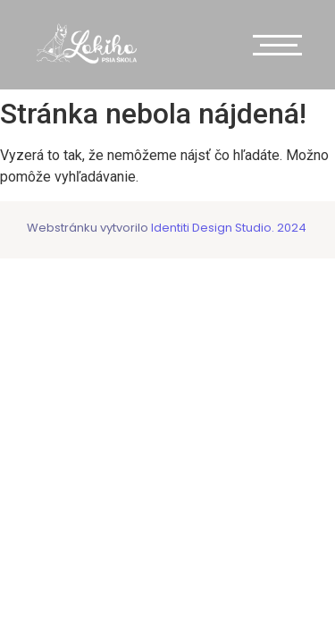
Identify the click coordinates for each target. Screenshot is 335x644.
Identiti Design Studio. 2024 (227, 228)
